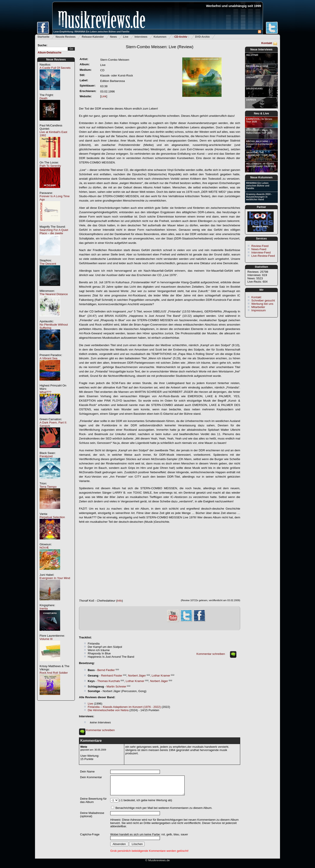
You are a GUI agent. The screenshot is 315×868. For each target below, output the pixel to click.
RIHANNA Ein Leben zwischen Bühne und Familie (258, 186)
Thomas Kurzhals (108, 681)
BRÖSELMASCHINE (257, 66)
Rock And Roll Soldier (54, 673)
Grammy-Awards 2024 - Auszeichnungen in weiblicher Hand (259, 197)
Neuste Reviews (66, 37)
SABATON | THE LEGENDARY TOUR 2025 (260, 154)
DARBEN (251, 100)
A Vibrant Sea (48, 358)
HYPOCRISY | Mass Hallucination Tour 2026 (259, 131)
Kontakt (267, 43)
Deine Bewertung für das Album (93, 800)
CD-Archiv (181, 37)
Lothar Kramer (161, 676)
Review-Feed (260, 246)
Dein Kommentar (91, 777)
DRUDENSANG (254, 89)
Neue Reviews (56, 59)
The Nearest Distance (54, 294)
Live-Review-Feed (263, 256)
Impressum (259, 310)
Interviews (141, 37)
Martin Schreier (116, 686)
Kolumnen (160, 37)
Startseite (43, 37)
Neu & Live (262, 113)
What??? (45, 392)
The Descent (48, 264)
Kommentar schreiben (211, 654)
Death (44, 98)
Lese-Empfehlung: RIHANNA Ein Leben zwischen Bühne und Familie (92, 32)
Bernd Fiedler (106, 670)
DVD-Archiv (202, 37)
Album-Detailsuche (50, 53)
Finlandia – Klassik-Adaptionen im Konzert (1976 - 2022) (124, 707)
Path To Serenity (50, 166)
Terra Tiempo (48, 487)
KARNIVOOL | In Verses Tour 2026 (259, 120)
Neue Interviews (261, 49)
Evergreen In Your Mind (55, 578)
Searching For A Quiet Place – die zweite (54, 232)
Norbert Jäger (137, 676)
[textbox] (53, 49)
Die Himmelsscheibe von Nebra (108, 710)
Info (119, 601)
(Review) (160, 47)
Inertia (44, 608)
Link (104, 96)
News (113, 37)
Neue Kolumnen (261, 177)
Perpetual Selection (52, 517)
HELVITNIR (252, 55)
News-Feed (259, 249)
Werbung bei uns (262, 304)
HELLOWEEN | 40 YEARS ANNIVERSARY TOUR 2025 (261, 165)
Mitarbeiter (258, 307)
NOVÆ (44, 548)
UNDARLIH (252, 77)
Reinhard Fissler (112, 676)
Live (126, 37)
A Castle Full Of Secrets (55, 68)
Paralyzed (46, 456)
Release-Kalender (93, 37)
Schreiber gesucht (263, 300)
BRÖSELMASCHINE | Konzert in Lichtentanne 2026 (259, 144)
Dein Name (87, 771)
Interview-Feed (261, 252)
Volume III (46, 639)
